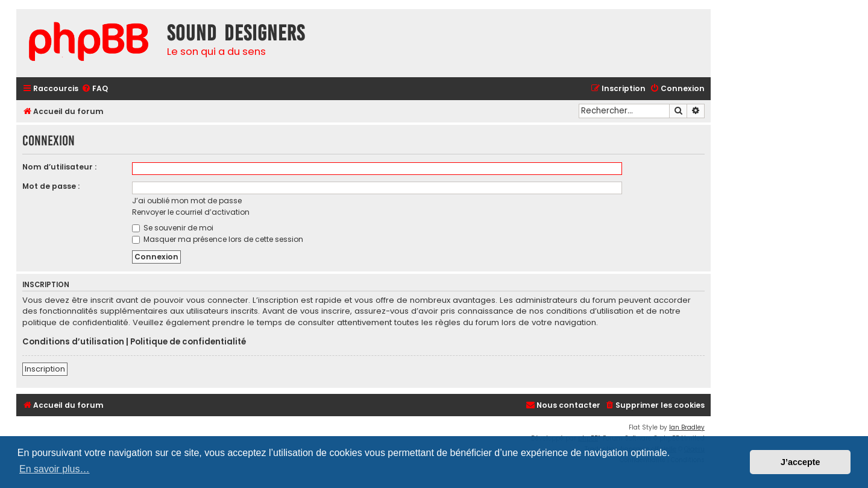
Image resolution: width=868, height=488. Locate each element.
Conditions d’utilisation (73, 342)
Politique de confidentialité (188, 342)
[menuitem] (95, 89)
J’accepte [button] (800, 462)
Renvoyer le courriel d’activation (191, 212)
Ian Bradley (687, 427)
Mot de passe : (51, 186)
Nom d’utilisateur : (59, 167)
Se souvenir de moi (173, 228)
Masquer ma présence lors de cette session (218, 239)
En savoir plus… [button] (55, 469)
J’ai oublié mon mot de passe (187, 201)
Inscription (45, 369)
